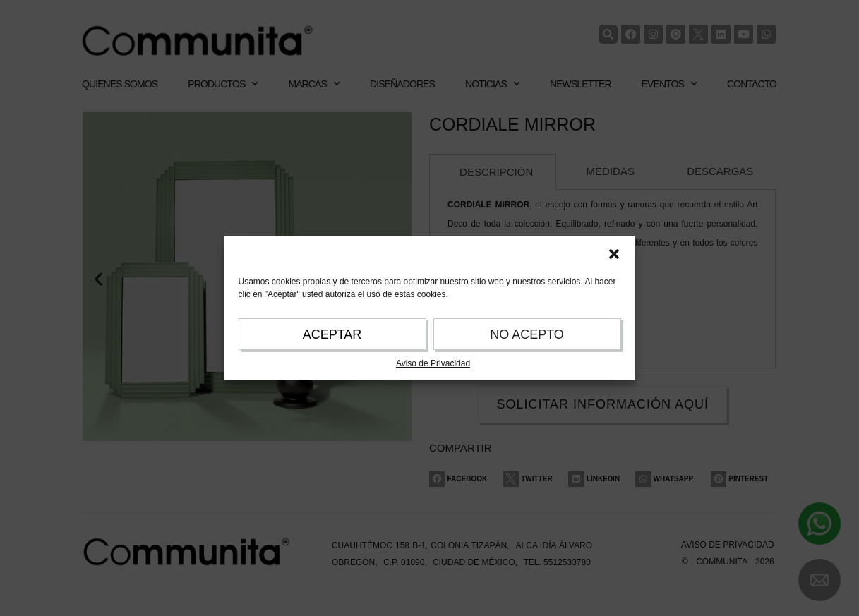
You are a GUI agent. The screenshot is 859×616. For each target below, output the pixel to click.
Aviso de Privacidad (433, 363)
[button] (614, 254)
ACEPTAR (332, 334)
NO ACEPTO (527, 334)
